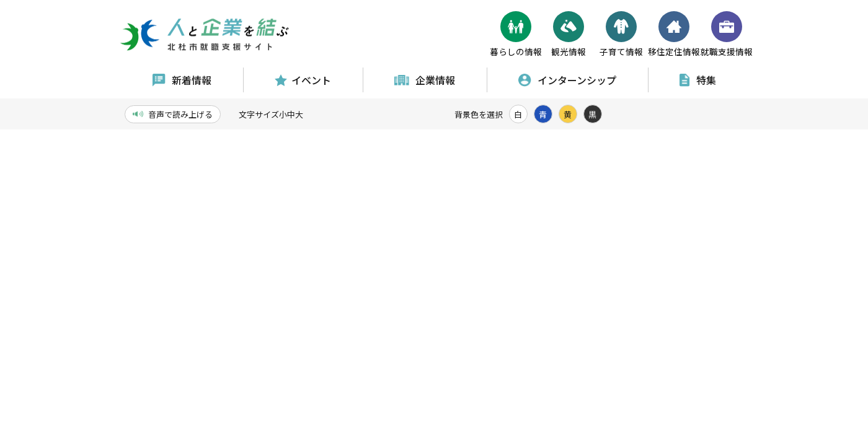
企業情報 (425, 80)
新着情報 (182, 80)
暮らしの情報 (516, 34)
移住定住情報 (674, 34)
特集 (698, 80)
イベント (303, 80)
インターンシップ (567, 80)
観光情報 (569, 34)
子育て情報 (621, 34)
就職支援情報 (727, 34)
